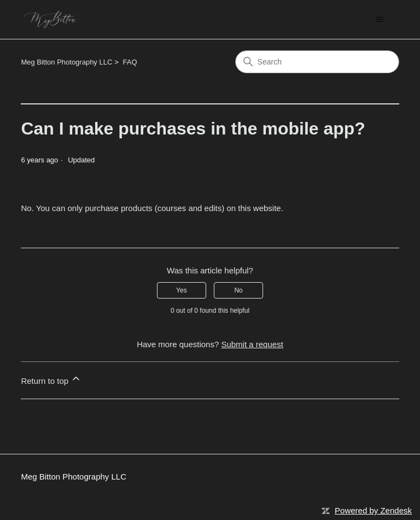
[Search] (317, 62)
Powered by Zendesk (373, 510)
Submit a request (252, 344)
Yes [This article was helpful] (182, 290)
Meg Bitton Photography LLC (66, 62)
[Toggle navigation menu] (380, 20)
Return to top (51, 379)
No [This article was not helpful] (238, 290)
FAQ (130, 62)
